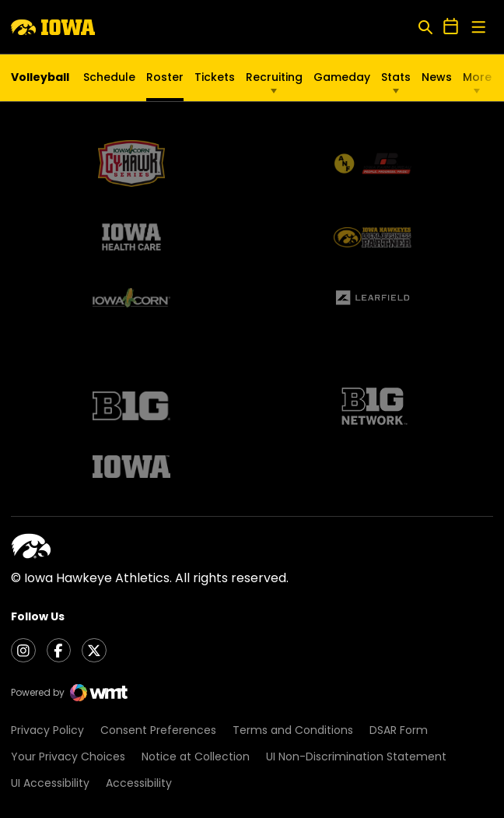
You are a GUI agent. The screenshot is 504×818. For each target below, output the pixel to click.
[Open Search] (425, 27)
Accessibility (139, 783)
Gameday (342, 77)
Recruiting (274, 77)
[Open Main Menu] (479, 28)
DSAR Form (399, 730)
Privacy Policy (47, 730)
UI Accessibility (50, 783)
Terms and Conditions (293, 730)
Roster (165, 77)
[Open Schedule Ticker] (451, 27)
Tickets (215, 81)
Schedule (109, 77)
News (437, 77)
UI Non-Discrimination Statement (356, 757)
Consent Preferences (158, 730)
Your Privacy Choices (68, 757)
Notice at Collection (196, 757)
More (477, 77)
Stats (396, 77)
